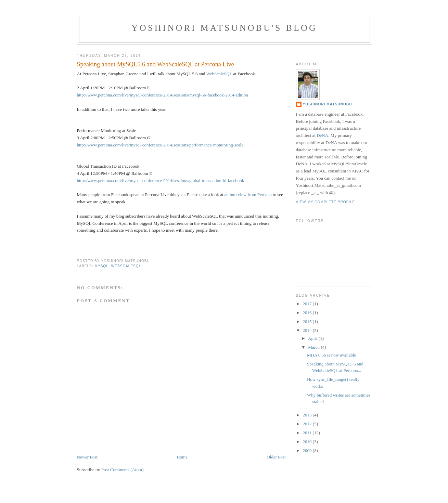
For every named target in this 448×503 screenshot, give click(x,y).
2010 (308, 442)
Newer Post (87, 457)
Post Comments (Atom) (123, 470)
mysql (102, 266)
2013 (308, 415)
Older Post (276, 457)
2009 (308, 450)
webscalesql (126, 266)
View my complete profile (326, 202)
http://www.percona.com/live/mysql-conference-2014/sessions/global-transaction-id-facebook (161, 180)
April (313, 338)
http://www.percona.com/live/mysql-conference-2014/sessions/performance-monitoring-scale (160, 145)
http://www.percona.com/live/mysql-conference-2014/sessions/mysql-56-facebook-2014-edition (163, 95)
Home (182, 457)
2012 (308, 424)
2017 (308, 304)
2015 (308, 321)
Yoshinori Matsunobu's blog (224, 28)
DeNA (322, 135)
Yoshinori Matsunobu (328, 104)
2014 (308, 330)
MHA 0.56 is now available (331, 355)
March (314, 347)
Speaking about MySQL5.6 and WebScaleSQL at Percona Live (156, 64)
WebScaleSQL (219, 74)
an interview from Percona (248, 195)
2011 (308, 433)
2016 (308, 313)
